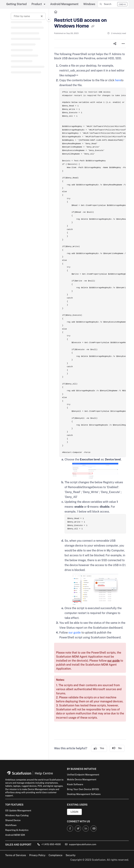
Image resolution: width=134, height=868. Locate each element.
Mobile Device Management (82, 780)
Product (37, 4)
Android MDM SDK (15, 835)
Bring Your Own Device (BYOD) (83, 789)
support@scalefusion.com (81, 844)
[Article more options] (123, 44)
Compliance (56, 855)
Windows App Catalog (17, 815)
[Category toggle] (49, 19)
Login (74, 812)
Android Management (64, 4)
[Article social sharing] (115, 44)
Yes (99, 748)
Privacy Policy (37, 855)
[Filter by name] (28, 16)
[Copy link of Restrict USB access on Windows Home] (93, 26)
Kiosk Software (75, 784)
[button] (113, 4)
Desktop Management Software (84, 794)
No (117, 748)
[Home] (56, 12)
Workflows (11, 825)
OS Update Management (18, 811)
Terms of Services (16, 855)
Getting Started (16, 4)
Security (71, 855)
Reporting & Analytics (17, 830)
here (118, 80)
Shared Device (13, 820)
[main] (90, 384)
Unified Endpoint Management (83, 775)
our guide (75, 633)
